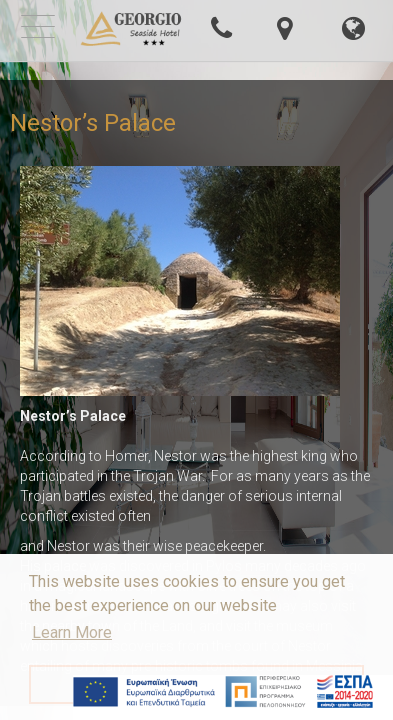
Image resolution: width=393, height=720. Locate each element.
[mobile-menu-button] (38, 29)
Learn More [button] (72, 632)
